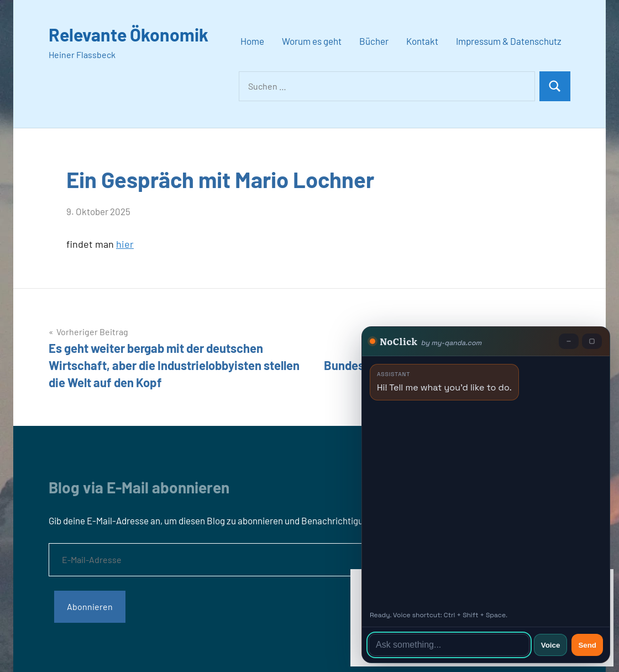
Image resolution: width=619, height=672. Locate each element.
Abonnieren (90, 606)
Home (252, 41)
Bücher (374, 41)
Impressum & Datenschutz (509, 41)
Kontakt (422, 41)
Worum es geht (312, 41)
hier (125, 244)
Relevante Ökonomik (128, 34)
